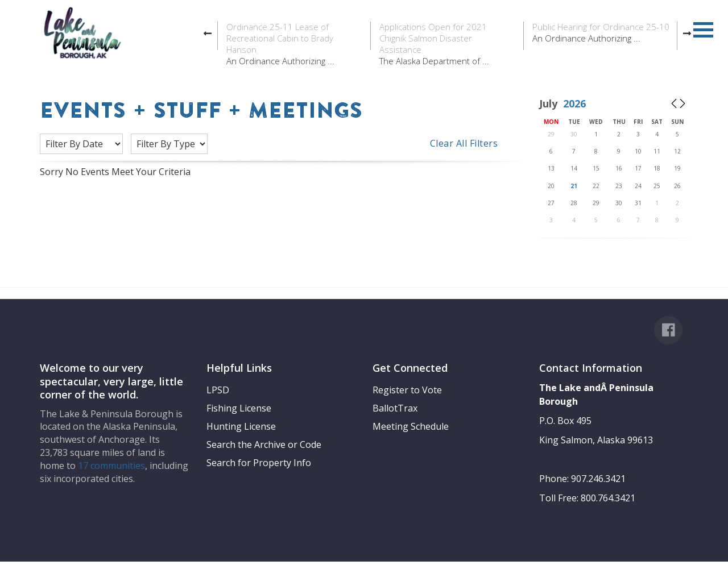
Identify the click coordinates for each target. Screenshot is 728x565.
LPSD (218, 390)
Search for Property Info (259, 463)
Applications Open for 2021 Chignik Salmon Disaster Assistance (433, 38)
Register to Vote (407, 390)
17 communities (111, 466)
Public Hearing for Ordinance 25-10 (601, 27)
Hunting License (241, 426)
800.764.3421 (608, 498)
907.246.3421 (598, 479)
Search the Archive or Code (264, 444)
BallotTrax (395, 408)
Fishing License (239, 408)
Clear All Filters (464, 143)
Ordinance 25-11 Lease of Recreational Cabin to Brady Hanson (280, 38)
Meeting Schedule (411, 426)
